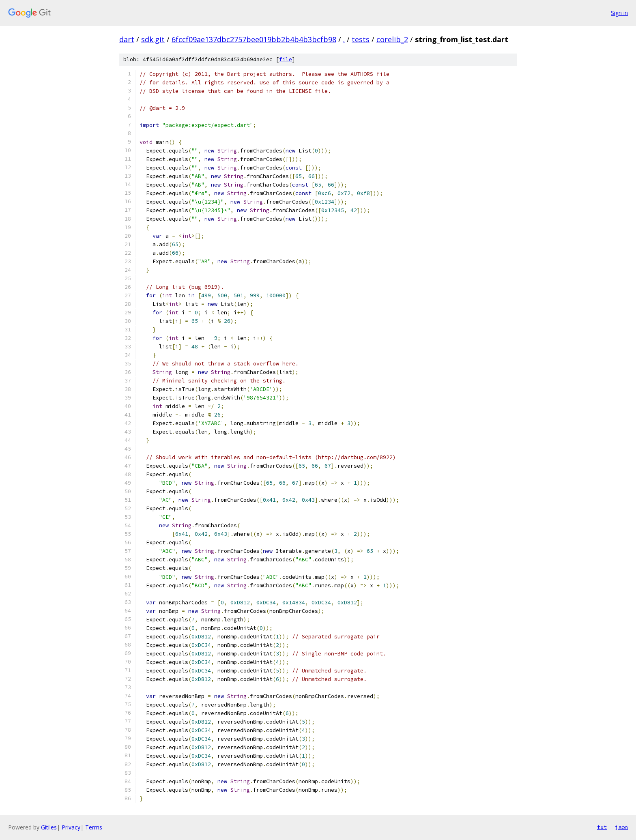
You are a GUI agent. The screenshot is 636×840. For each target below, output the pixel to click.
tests (361, 39)
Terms (94, 827)
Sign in (619, 13)
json (621, 827)
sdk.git (153, 39)
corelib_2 (392, 39)
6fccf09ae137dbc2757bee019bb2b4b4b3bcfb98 (254, 39)
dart (127, 39)
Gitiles (49, 827)
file (286, 59)
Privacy (71, 827)
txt (602, 827)
